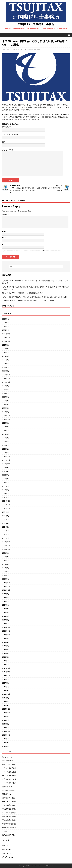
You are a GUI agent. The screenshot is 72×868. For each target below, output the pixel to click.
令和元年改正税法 (8, 764)
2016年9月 (6, 698)
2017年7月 (6, 687)
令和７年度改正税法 (9, 783)
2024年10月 (6, 382)
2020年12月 (6, 542)
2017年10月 (6, 675)
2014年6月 (6, 742)
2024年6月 (6, 397)
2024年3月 (6, 408)
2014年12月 (6, 731)
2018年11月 (6, 631)
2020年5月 (6, 568)
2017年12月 (6, 668)
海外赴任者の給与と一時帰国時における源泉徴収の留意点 (22, 293)
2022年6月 (6, 479)
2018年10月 (6, 635)
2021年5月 (6, 527)
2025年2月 (6, 371)
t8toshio (21, 49)
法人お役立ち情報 (8, 835)
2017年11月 (6, 672)
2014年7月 (6, 739)
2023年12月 (6, 415)
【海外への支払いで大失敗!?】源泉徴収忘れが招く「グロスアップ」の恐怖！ (29, 300)
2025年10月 (6, 341)
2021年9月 (6, 512)
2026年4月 (6, 319)
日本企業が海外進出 (9, 827)
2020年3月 (6, 575)
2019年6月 (6, 605)
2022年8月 (6, 471)
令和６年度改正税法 (9, 779)
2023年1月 (6, 453)
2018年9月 (6, 638)
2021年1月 (6, 538)
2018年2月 (6, 661)
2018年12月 (6, 627)
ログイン (5, 846)
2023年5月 (6, 438)
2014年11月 (6, 735)
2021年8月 (6, 516)
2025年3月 (6, 367)
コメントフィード (8, 853)
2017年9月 (6, 679)
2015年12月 (6, 709)
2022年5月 (6, 482)
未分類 (5, 831)
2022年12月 (6, 456)
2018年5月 (6, 650)
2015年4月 (6, 720)
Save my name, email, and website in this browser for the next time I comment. (33, 251)
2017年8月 (6, 683)
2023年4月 (6, 442)
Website (5, 244)
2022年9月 (6, 468)
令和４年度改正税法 (9, 772)
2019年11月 (6, 586)
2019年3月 (6, 616)
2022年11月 (6, 460)
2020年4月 (6, 572)
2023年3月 (6, 445)
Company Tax (7, 757)
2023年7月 (6, 430)
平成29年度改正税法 (9, 816)
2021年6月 (6, 523)
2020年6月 (6, 564)
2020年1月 (6, 579)
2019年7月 (6, 601)
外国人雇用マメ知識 (9, 802)
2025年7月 (6, 352)
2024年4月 (6, 404)
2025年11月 (6, 337)
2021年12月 (6, 501)
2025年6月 (6, 356)
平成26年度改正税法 (9, 805)
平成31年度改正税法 (9, 824)
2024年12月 (6, 375)
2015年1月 (6, 728)
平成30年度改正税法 (9, 820)
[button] (69, 35)
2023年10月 (6, 419)
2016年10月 (6, 694)
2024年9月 (6, 386)
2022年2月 (6, 493)
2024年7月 (6, 393)
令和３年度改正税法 (9, 768)
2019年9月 (6, 594)
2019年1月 (6, 624)
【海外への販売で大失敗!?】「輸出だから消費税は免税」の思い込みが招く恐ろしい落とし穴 (35, 297)
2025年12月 (6, 334)
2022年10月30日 (9, 49)
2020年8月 (6, 557)
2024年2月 (6, 412)
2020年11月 (6, 546)
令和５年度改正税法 (9, 775)
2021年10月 (6, 508)
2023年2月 (6, 449)
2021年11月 (6, 505)
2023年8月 (6, 427)
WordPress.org (8, 857)
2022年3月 (6, 490)
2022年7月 (6, 475)
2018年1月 (6, 664)
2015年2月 (6, 724)
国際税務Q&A (31, 49)
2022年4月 (6, 486)
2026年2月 (6, 326)
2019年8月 (6, 597)
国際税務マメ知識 (8, 798)
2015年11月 (6, 713)
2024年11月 (6, 378)
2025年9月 (6, 345)
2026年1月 (6, 330)
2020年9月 (6, 553)
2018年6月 (6, 646)
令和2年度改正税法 (9, 761)
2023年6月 (6, 434)
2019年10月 (6, 590)
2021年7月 (6, 519)
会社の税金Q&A (8, 787)
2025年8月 (6, 349)
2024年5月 (6, 401)
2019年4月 (6, 612)
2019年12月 (6, 583)
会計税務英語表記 (8, 790)
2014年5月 (6, 746)
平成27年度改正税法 (9, 809)
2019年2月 (6, 620)
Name (5, 231)
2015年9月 (6, 716)
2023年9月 (6, 423)
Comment (6, 215)
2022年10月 (6, 464)
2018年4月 (6, 653)
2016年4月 (6, 705)
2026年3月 (6, 323)
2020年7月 (6, 560)
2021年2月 (6, 534)
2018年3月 (6, 657)
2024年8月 (6, 389)
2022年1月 (6, 497)
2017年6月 (6, 690)
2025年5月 (6, 360)
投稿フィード (7, 849)
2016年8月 (6, 702)
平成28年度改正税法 (9, 813)
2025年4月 (6, 364)
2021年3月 (6, 531)
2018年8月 (6, 642)
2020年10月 (6, 549)
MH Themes (49, 866)
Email (4, 238)
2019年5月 (6, 609)
